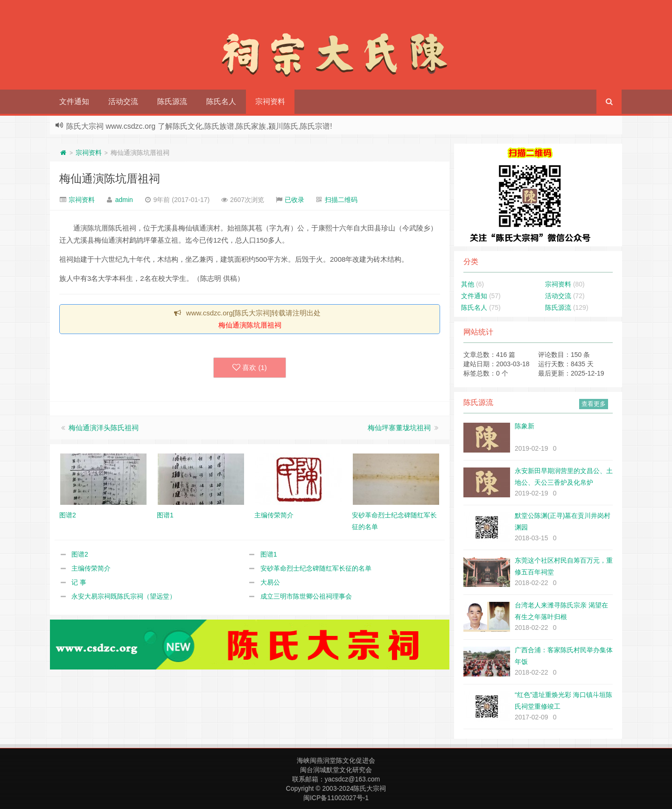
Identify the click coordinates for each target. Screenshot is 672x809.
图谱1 (269, 554)
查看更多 (594, 404)
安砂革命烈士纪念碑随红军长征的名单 (316, 568)
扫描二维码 (341, 200)
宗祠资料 (270, 101)
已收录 (294, 200)
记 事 (79, 582)
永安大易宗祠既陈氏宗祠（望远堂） (124, 596)
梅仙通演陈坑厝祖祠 (110, 178)
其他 (468, 284)
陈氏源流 (172, 101)
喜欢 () (250, 368)
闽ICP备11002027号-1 (336, 798)
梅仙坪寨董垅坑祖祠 (399, 428)
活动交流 (123, 101)
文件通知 (74, 101)
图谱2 (80, 554)
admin (124, 200)
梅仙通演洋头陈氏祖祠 (104, 428)
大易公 (270, 582)
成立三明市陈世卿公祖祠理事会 (306, 596)
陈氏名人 (221, 101)
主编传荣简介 (91, 568)
